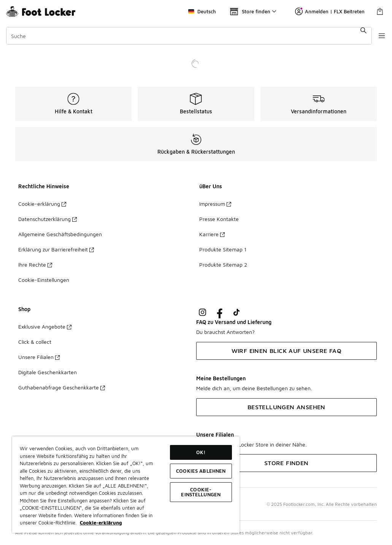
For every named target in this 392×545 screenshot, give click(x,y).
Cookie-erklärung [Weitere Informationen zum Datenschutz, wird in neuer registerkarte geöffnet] (101, 523)
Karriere (212, 234)
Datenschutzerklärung (48, 219)
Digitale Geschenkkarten (48, 372)
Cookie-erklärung (42, 204)
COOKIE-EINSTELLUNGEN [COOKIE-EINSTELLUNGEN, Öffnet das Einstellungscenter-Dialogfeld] (201, 492)
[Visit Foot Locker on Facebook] (220, 312)
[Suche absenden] (356, 36)
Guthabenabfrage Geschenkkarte (62, 387)
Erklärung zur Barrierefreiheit (56, 249)
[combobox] (185, 36)
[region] (126, 485)
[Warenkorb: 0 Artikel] (380, 11)
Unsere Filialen (39, 357)
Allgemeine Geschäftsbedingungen (60, 234)
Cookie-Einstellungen (44, 280)
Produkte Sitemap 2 (223, 265)
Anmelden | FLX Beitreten (330, 11)
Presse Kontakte (219, 219)
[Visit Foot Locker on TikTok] (237, 312)
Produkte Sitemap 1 (223, 249)
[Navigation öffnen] (377, 36)
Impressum (215, 204)
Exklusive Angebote (45, 327)
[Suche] (185, 36)
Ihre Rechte (35, 265)
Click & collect (35, 342)
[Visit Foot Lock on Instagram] (202, 312)
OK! (201, 452)
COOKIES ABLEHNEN (201, 471)
